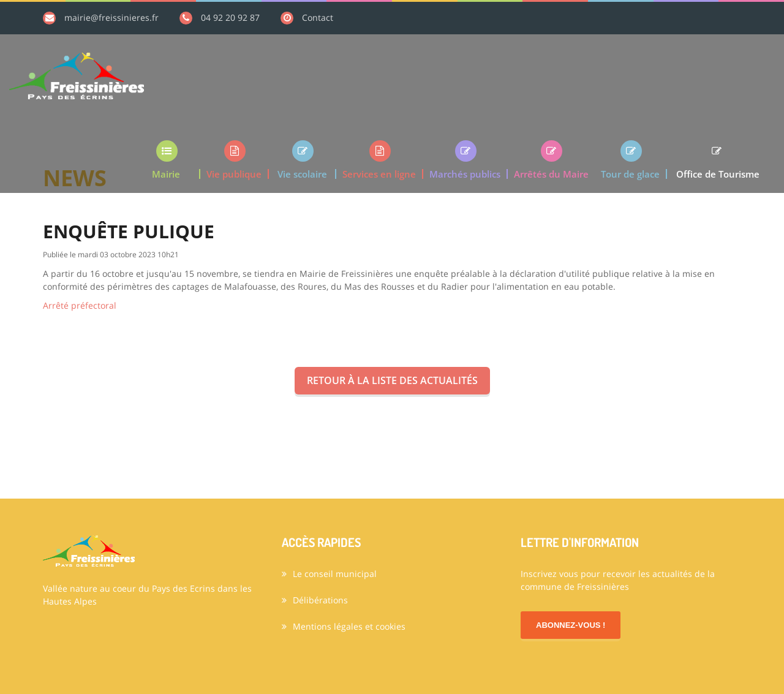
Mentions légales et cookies (344, 626)
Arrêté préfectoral (80, 305)
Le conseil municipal (329, 574)
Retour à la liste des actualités (392, 380)
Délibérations (315, 600)
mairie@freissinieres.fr (111, 17)
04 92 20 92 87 (230, 17)
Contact (318, 17)
